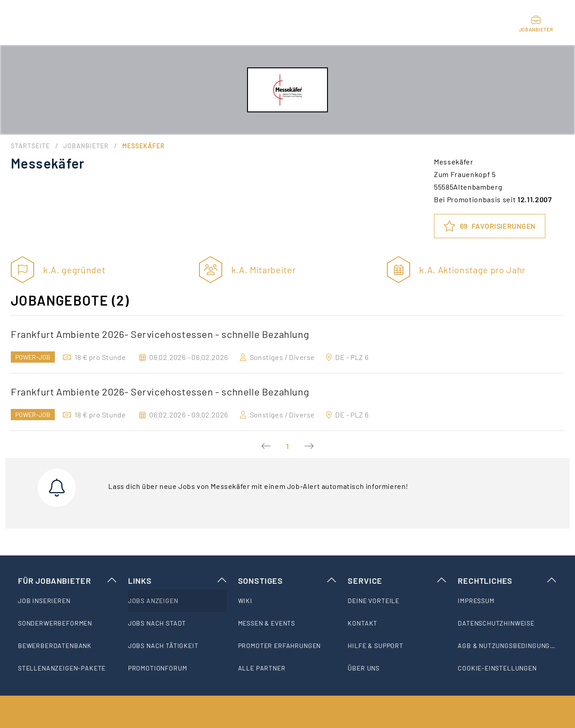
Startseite (30, 146)
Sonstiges (288, 581)
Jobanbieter (86, 146)
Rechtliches (507, 581)
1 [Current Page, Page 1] (287, 446)
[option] (287, 344)
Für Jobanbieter (68, 581)
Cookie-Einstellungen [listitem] (497, 668)
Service (397, 581)
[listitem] (68, 601)
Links (178, 581)
